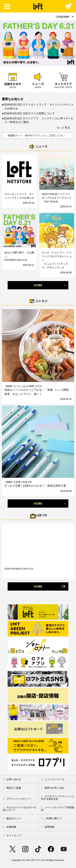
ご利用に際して (51, 818)
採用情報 (48, 827)
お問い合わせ (12, 779)
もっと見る (65, 128)
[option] (38, 43)
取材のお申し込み (53, 788)
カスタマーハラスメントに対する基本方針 (58, 798)
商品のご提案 (12, 788)
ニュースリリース (53, 779)
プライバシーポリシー (17, 799)
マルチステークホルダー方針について (19, 809)
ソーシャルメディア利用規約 (58, 809)
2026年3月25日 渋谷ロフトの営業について (29, 113)
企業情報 (10, 827)
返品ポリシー (12, 818)
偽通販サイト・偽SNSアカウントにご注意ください (41, 136)
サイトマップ (12, 836)
